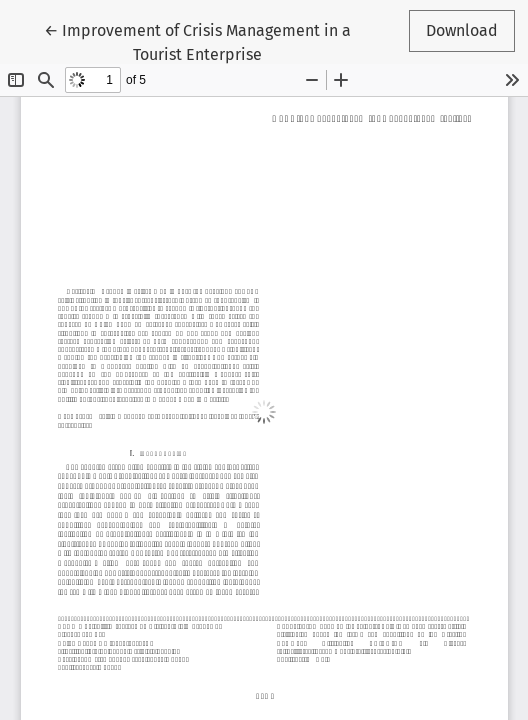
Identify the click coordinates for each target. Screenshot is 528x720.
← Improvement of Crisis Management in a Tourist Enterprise (197, 41)
